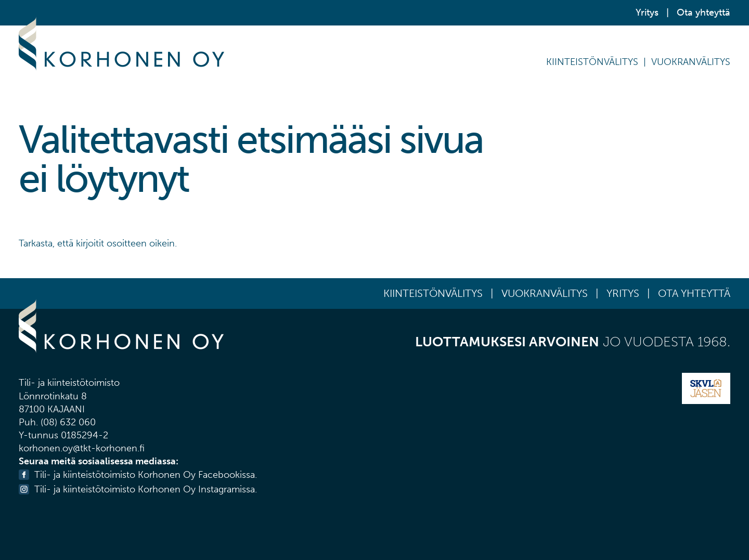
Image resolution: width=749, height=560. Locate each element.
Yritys (647, 12)
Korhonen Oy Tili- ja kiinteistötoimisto (121, 44)
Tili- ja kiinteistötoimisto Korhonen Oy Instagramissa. (146, 489)
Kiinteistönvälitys (592, 62)
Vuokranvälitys (691, 62)
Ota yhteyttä (703, 12)
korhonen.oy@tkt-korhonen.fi (82, 448)
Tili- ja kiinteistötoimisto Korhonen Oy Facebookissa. (146, 475)
